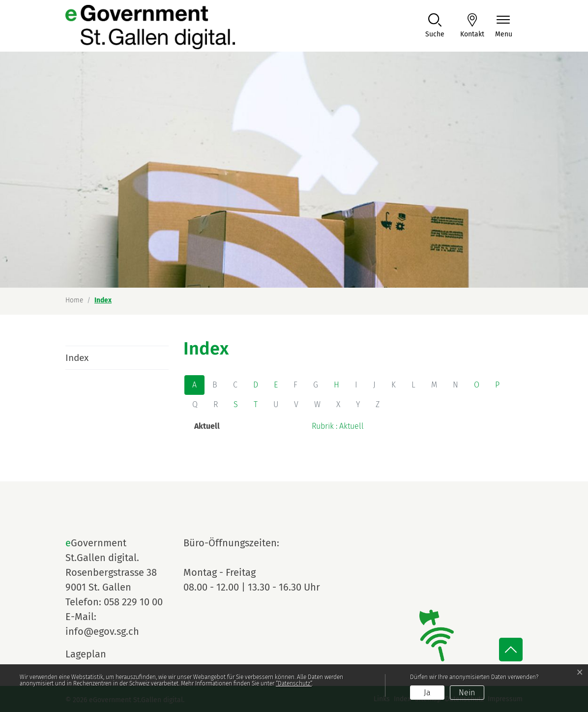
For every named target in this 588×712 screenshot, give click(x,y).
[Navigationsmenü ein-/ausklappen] (504, 26)
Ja (427, 693)
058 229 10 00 (133, 602)
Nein (467, 693)
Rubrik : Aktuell (338, 426)
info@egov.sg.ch (102, 631)
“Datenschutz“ (294, 683)
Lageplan (95, 654)
